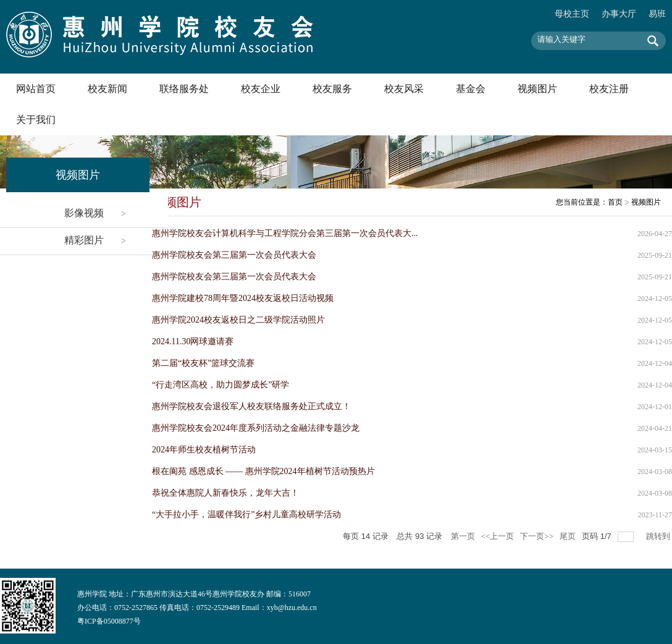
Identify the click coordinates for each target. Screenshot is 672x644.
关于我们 (36, 120)
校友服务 (332, 89)
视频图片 (537, 89)
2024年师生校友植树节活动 (204, 450)
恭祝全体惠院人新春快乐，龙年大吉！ (225, 493)
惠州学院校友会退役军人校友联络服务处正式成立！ (251, 406)
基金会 (471, 89)
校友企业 (261, 89)
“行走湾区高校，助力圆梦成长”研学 (220, 385)
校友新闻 (107, 89)
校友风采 (404, 89)
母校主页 (572, 14)
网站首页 (36, 89)
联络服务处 (184, 89)
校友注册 (609, 89)
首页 (615, 202)
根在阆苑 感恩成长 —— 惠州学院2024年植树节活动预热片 (263, 471)
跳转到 (659, 536)
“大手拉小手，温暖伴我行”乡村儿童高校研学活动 (246, 515)
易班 (657, 14)
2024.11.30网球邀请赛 (193, 341)
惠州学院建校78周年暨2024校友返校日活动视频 (243, 298)
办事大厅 (619, 14)
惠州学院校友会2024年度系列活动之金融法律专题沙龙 (256, 428)
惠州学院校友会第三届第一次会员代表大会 (234, 255)
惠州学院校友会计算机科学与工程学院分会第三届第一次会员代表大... (285, 233)
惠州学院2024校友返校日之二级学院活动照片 (238, 320)
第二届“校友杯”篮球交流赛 (203, 363)
